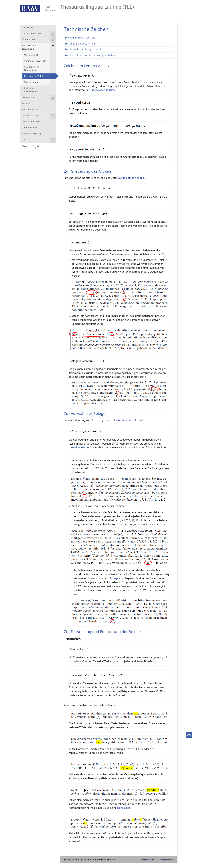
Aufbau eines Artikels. (132, 178)
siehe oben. (124, 808)
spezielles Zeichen (79, 447)
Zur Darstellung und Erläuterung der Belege (90, 55)
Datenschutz (167, 860)
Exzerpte (115, 578)
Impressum (148, 860)
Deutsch (26, 146)
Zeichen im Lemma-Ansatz (80, 38)
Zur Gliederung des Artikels (81, 44)
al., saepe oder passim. (101, 90)
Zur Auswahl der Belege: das (83, 49)
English (36, 146)
